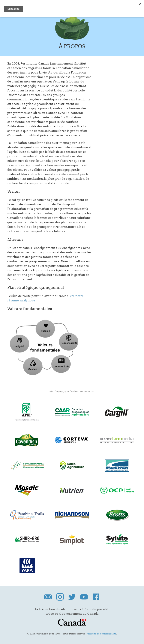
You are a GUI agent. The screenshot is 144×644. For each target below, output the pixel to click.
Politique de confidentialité (101, 634)
